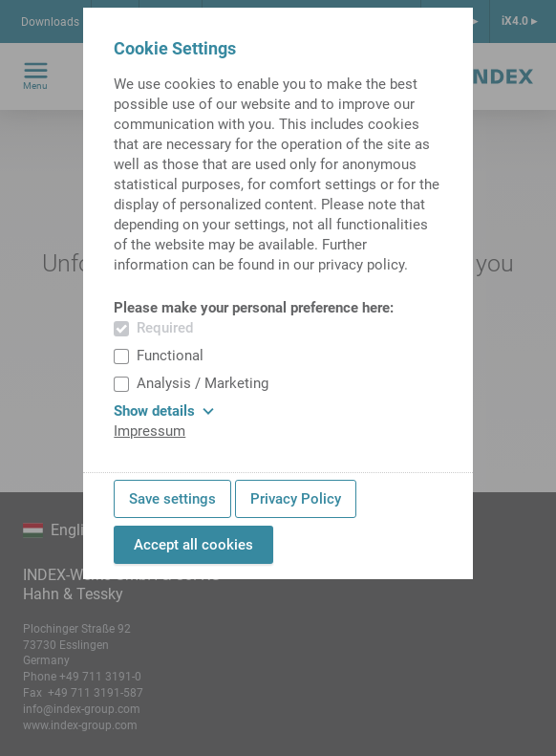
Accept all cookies (193, 545)
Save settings (172, 499)
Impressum (150, 431)
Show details (164, 411)
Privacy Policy (296, 499)
